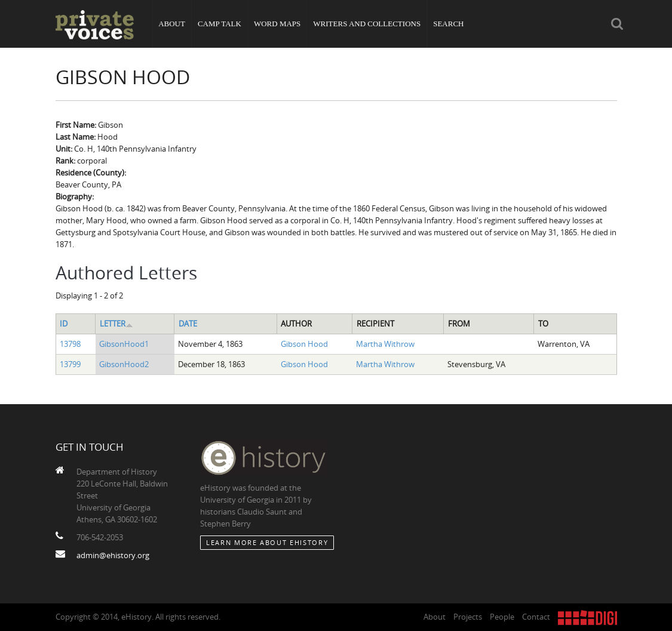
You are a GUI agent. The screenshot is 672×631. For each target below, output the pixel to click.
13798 (70, 344)
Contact (536, 617)
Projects (468, 617)
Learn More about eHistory (267, 542)
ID (64, 324)
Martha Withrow (385, 344)
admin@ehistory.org (113, 555)
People (502, 617)
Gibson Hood (304, 344)
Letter (116, 324)
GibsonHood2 (124, 364)
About (172, 24)
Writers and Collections (367, 24)
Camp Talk (220, 24)
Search (448, 24)
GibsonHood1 (124, 344)
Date (188, 324)
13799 (70, 364)
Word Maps (277, 24)
